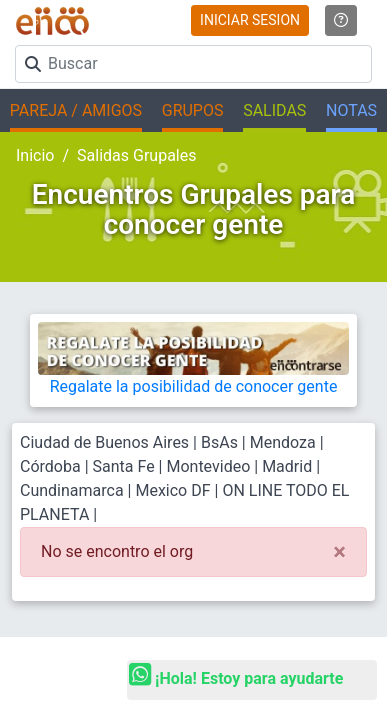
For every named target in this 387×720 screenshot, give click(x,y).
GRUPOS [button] (193, 110)
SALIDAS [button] (274, 110)
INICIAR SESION (250, 20)
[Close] (339, 552)
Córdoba (50, 466)
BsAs (219, 442)
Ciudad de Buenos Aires (104, 442)
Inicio (35, 155)
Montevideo (208, 466)
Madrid (287, 466)
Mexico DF (174, 490)
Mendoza (283, 442)
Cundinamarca (72, 490)
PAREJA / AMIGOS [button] (76, 110)
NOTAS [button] (351, 110)
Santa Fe (124, 466)
